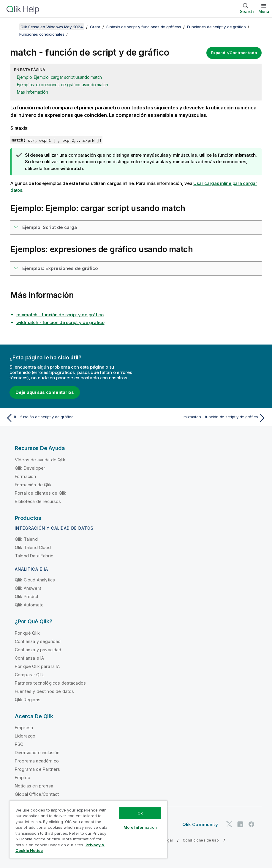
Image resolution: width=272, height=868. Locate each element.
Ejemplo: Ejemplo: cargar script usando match (59, 77)
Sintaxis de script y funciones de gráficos (144, 27)
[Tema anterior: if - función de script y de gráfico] (69, 418)
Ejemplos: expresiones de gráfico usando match (63, 85)
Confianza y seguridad (38, 641)
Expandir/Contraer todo (234, 53)
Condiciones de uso (201, 840)
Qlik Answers (28, 588)
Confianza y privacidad (38, 650)
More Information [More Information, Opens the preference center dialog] (140, 827)
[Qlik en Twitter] (229, 824)
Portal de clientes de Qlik (41, 493)
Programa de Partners (37, 769)
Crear (95, 27)
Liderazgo (25, 736)
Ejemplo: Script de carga (50, 227)
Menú (264, 11)
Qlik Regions (28, 700)
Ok (140, 813)
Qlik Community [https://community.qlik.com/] (200, 824)
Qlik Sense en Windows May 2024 (52, 27)
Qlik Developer (30, 468)
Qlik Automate (29, 605)
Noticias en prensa (34, 786)
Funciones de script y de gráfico (216, 27)
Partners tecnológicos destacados (50, 683)
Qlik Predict (27, 596)
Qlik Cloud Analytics (35, 580)
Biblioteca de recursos (38, 501)
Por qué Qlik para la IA (37, 666)
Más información (32, 92)
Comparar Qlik (29, 675)
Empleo (23, 777)
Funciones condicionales (42, 34)
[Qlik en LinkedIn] (240, 824)
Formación (25, 476)
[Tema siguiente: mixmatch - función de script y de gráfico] (203, 418)
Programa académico (37, 761)
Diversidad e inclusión (37, 753)
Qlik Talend (26, 539)
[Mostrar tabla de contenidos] (12, 27)
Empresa (24, 728)
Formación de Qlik (33, 485)
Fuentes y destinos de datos (44, 691)
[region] (88, 830)
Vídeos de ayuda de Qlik (40, 460)
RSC (19, 744)
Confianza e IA (29, 658)
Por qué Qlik (27, 633)
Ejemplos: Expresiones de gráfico (60, 268)
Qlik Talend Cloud (33, 547)
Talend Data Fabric (34, 556)
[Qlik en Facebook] (252, 824)
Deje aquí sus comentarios (45, 392)
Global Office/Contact (37, 794)
